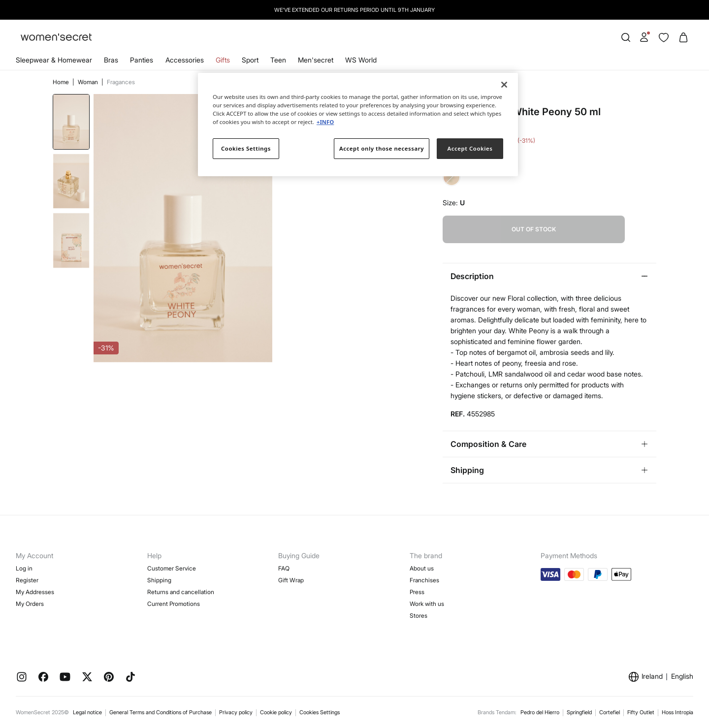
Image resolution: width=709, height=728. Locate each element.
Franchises (424, 580)
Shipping (159, 580)
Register (27, 580)
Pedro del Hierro (540, 712)
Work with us (427, 604)
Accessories (185, 60)
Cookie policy (276, 712)
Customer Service (172, 568)
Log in (24, 568)
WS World (361, 60)
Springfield (579, 712)
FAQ (284, 568)
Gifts (223, 60)
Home (62, 82)
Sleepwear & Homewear (54, 60)
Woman (89, 82)
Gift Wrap (291, 580)
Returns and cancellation (181, 592)
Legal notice (87, 712)
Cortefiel (610, 712)
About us (422, 568)
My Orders (30, 604)
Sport (250, 60)
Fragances (121, 82)
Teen (278, 60)
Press (417, 592)
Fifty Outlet (641, 712)
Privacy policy (236, 712)
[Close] (504, 85)
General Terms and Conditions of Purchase (161, 712)
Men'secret (316, 60)
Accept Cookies (470, 148)
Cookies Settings (320, 712)
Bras (111, 60)
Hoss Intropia (677, 712)
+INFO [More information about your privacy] (325, 122)
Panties (142, 60)
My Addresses (35, 592)
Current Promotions (174, 604)
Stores (419, 616)
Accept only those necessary (382, 148)
